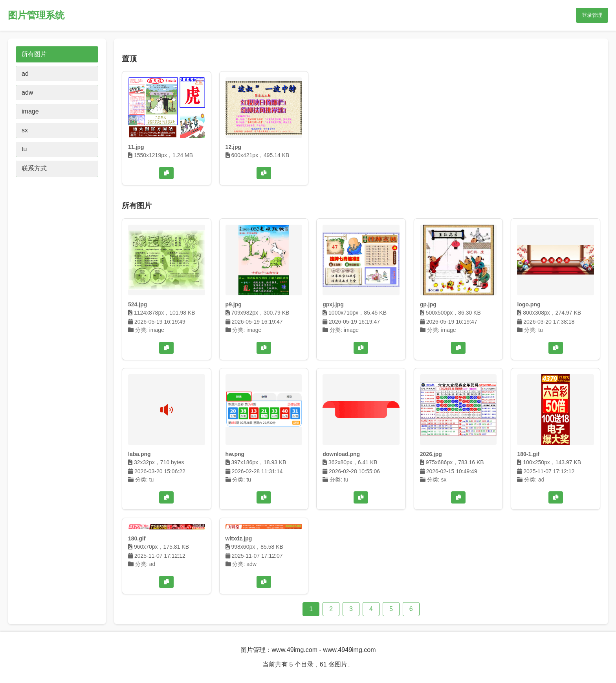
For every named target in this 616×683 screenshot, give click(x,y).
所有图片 (34, 54)
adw (27, 92)
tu (24, 149)
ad (25, 74)
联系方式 (34, 168)
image (30, 111)
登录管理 (592, 15)
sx (25, 130)
